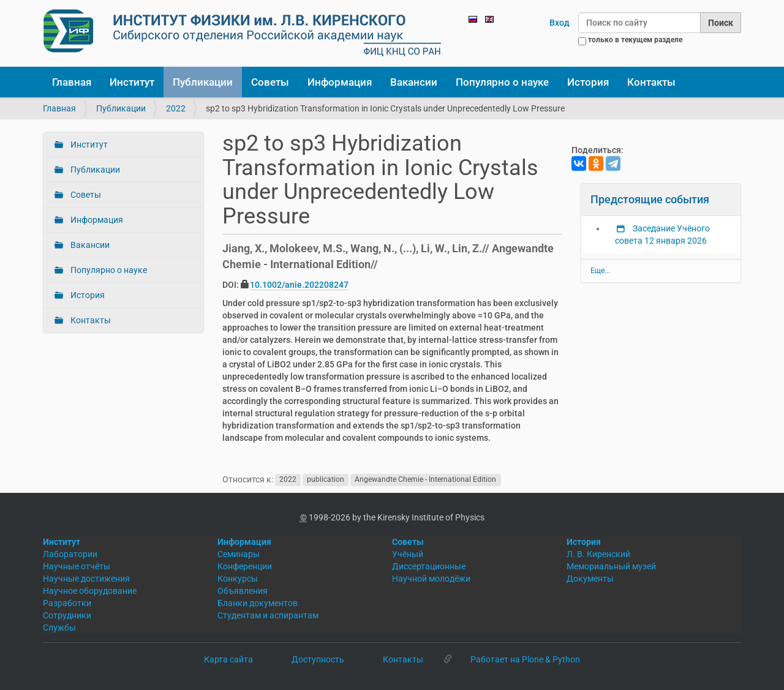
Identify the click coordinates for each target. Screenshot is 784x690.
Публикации (203, 82)
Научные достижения (86, 579)
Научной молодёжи (431, 579)
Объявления (243, 591)
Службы (59, 628)
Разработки (67, 603)
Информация (340, 82)
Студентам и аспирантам (268, 615)
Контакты (651, 82)
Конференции (245, 566)
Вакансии (414, 82)
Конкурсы (238, 579)
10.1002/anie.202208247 (299, 285)
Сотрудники (67, 615)
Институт (132, 82)
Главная (72, 82)
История (588, 82)
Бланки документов (258, 603)
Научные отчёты (77, 566)
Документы (590, 579)
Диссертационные (429, 566)
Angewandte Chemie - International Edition (425, 480)
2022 (176, 108)
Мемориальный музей (611, 566)
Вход (560, 23)
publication (326, 480)
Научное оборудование (90, 591)
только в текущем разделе (635, 40)
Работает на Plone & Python (525, 659)
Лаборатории (70, 554)
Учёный (408, 554)
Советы (270, 82)
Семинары (239, 554)
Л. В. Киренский (598, 554)
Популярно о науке (502, 82)
